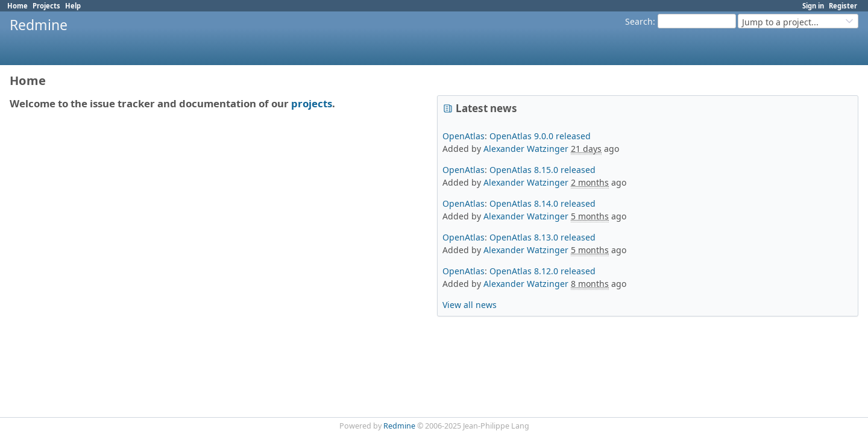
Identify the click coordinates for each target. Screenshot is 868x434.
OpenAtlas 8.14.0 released (542, 203)
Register (843, 6)
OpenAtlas (464, 136)
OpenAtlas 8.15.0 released (542, 170)
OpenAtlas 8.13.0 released (542, 237)
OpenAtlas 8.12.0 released (542, 271)
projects (312, 103)
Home (17, 6)
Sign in (813, 6)
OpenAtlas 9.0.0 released (540, 136)
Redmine (399, 426)
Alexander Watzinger (526, 149)
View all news (470, 305)
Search (639, 21)
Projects (46, 6)
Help (73, 6)
